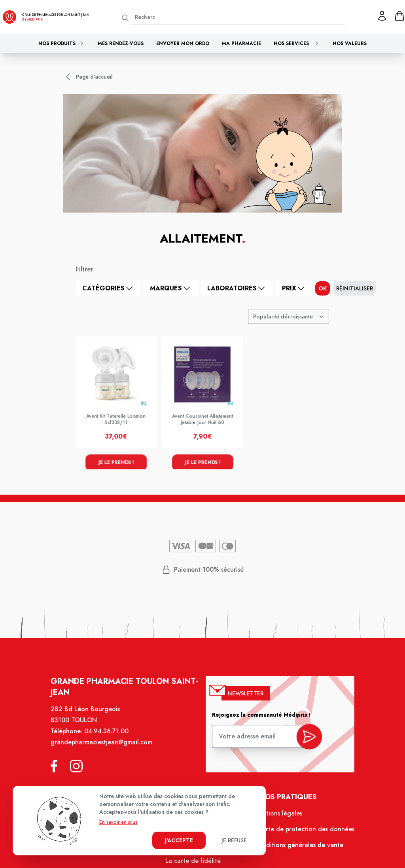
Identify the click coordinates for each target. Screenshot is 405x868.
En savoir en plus (118, 822)
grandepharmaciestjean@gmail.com (105, 749)
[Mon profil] (382, 16)
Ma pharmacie (241, 43)
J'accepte (179, 840)
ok (323, 288)
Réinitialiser (355, 288)
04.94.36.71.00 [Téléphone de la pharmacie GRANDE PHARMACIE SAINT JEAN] (110, 738)
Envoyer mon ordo (183, 43)
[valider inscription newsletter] (306, 741)
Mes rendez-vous (121, 43)
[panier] (399, 16)
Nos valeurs (350, 43)
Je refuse (234, 840)
